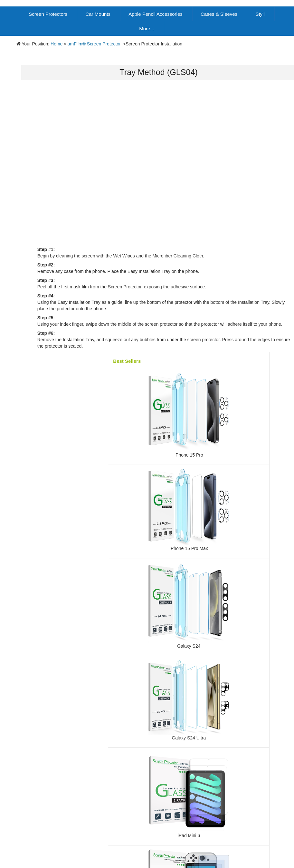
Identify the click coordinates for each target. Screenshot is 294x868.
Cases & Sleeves (219, 14)
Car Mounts (98, 14)
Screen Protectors (48, 14)
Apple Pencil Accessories (156, 14)
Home (57, 44)
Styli (260, 14)
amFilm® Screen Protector (95, 44)
